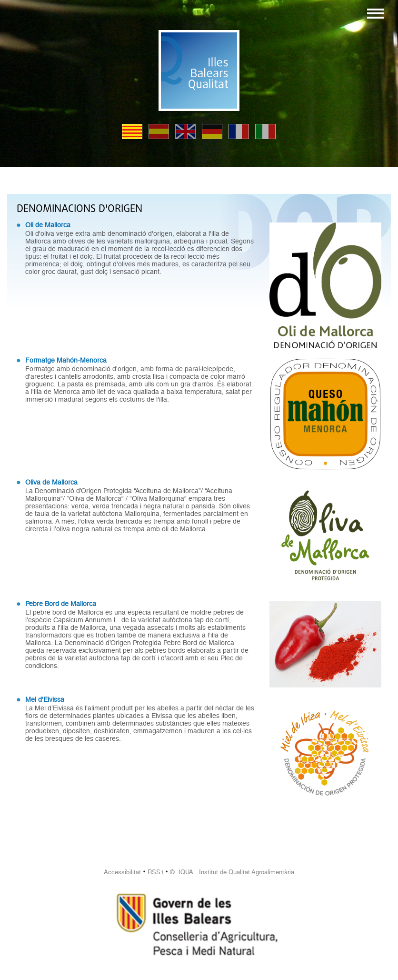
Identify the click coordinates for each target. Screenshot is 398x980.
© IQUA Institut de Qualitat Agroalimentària (232, 872)
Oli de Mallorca (48, 225)
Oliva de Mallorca (51, 482)
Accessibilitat (122, 872)
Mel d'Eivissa (45, 699)
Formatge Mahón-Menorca (66, 360)
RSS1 (156, 872)
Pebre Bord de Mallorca (61, 604)
